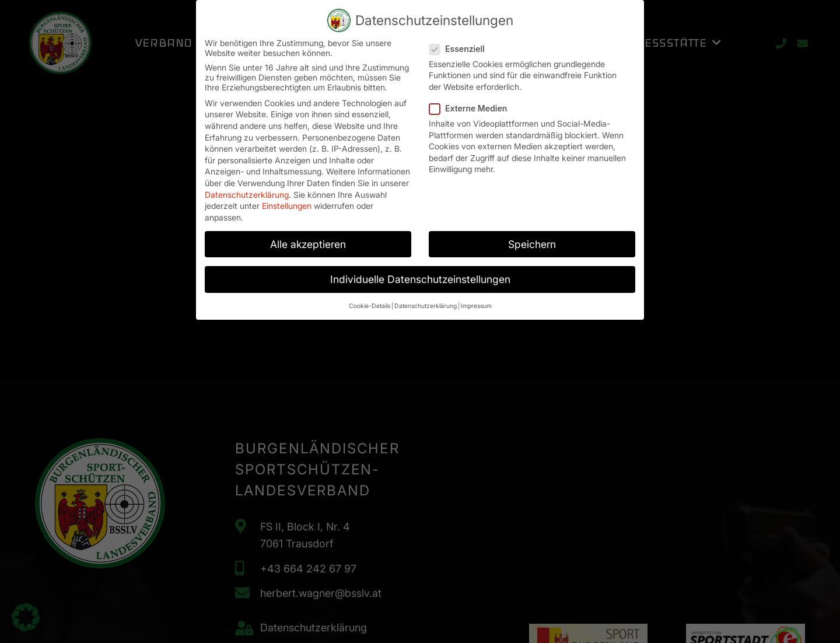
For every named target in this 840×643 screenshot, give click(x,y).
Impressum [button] (476, 300)
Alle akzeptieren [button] (308, 238)
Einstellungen (287, 199)
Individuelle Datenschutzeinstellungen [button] (420, 273)
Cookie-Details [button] (370, 300)
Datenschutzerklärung (247, 188)
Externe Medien (472, 102)
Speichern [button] (532, 238)
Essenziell (461, 42)
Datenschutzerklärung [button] (426, 300)
